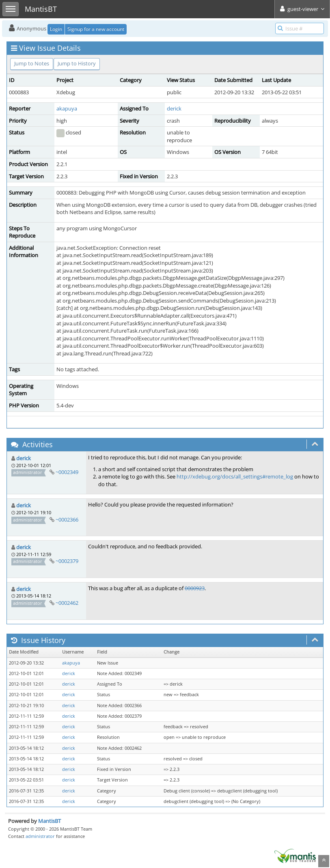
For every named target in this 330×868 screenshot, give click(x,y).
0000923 (195, 588)
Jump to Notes (32, 63)
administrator (40, 836)
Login (56, 29)
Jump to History (77, 63)
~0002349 (67, 472)
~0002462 (67, 603)
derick (174, 108)
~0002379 (67, 561)
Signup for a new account (96, 29)
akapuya (67, 108)
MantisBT (50, 821)
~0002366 (67, 520)
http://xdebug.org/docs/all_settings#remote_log (235, 476)
